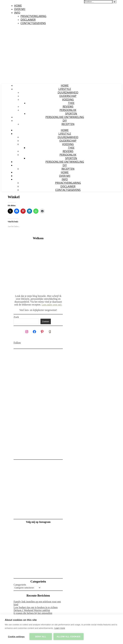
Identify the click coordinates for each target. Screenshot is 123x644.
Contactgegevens (33, 23)
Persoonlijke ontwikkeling (65, 117)
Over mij (20, 9)
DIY (65, 121)
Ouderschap (68, 96)
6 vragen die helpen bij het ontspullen (33, 613)
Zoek (16, 317)
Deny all (41, 637)
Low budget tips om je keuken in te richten (36, 607)
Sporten (71, 114)
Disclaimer (28, 20)
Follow (17, 343)
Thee (71, 103)
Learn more (60, 628)
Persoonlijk (68, 110)
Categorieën (20, 585)
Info (17, 13)
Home (18, 6)
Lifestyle (65, 89)
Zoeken (46, 322)
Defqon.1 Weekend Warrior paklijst (32, 610)
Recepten (68, 124)
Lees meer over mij (52, 305)
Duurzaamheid (68, 92)
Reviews (68, 107)
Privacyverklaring (33, 16)
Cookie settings (16, 637)
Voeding (68, 99)
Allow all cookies (69, 637)
